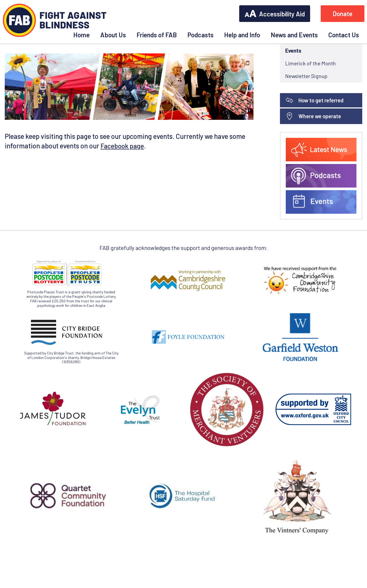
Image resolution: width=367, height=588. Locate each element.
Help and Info (242, 35)
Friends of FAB (157, 35)
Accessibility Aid (275, 14)
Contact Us (344, 35)
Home (81, 35)
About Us (113, 35)
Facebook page (123, 189)
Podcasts (200, 35)
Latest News (299, 81)
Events (293, 94)
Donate (343, 14)
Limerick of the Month (311, 107)
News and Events (294, 35)
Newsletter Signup (306, 120)
